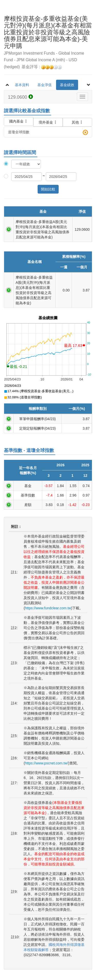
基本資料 (22, 85)
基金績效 (67, 85)
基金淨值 (45, 85)
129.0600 (20, 97)
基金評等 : (42, 67)
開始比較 (48, 189)
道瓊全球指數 (48, 132)
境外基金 (48, 122)
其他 (78, 122)
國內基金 (19, 118)
